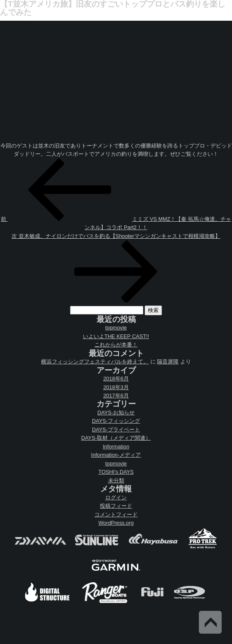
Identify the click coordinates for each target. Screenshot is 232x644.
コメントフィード (116, 514)
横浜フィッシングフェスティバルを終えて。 (95, 362)
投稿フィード (116, 506)
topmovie (116, 328)
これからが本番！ (116, 345)
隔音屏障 (168, 362)
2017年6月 (116, 396)
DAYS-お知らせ (116, 413)
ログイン (116, 498)
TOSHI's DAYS (116, 472)
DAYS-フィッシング (116, 421)
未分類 (116, 481)
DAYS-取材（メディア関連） (116, 438)
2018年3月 (116, 387)
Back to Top (210, 622)
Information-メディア (116, 455)
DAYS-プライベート (116, 430)
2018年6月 (116, 379)
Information (116, 447)
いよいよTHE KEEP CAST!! (116, 336)
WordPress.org (116, 523)
